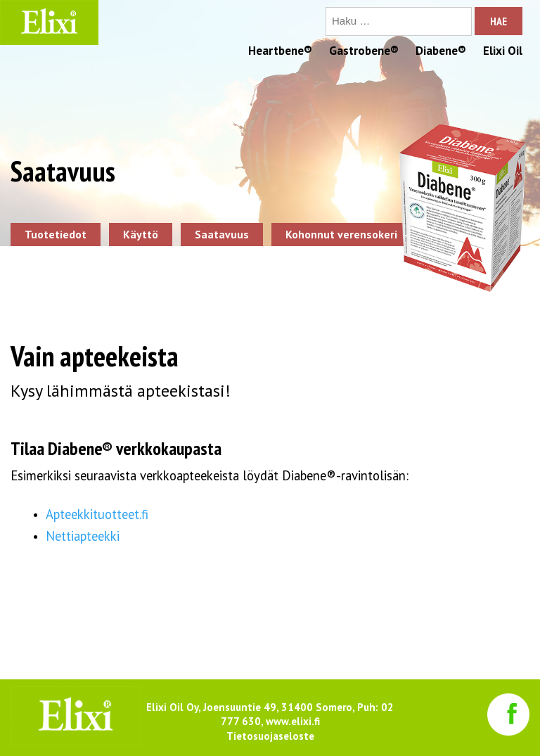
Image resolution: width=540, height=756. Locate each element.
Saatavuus (222, 234)
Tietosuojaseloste (270, 736)
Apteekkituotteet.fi (99, 514)
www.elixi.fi (293, 721)
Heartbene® (280, 51)
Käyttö (141, 234)
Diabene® (441, 51)
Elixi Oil (503, 51)
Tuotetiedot (56, 234)
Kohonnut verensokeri (341, 234)
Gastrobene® (364, 51)
